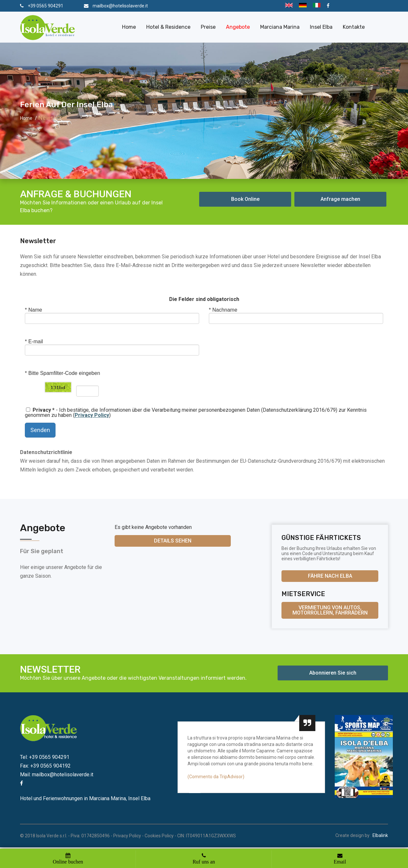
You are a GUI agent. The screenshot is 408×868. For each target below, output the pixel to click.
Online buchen (68, 862)
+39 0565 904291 (46, 6)
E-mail (34, 341)
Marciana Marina (280, 27)
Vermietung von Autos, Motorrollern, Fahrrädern (330, 610)
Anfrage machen (340, 199)
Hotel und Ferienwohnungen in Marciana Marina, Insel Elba (85, 798)
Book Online (245, 199)
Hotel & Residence (168, 27)
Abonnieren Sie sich (333, 673)
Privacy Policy (127, 836)
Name (33, 310)
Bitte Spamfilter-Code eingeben (62, 373)
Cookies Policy (159, 836)
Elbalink (380, 835)
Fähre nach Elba (330, 576)
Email (340, 862)
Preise (208, 27)
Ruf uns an (204, 862)
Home (129, 27)
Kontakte (354, 27)
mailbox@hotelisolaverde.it (120, 6)
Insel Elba (321, 27)
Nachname (223, 310)
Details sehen (173, 541)
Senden (40, 430)
